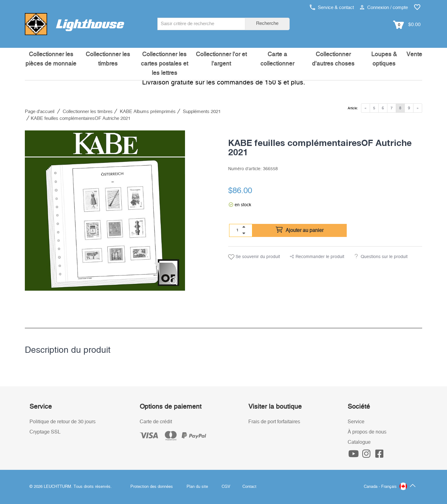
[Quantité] (237, 230)
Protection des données (152, 487)
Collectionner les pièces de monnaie (51, 59)
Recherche (267, 23)
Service (356, 422)
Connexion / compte (384, 8)
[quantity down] (244, 233)
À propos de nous (367, 432)
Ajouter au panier (300, 230)
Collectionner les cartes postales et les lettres (165, 64)
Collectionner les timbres (108, 59)
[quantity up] (244, 227)
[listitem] (105, 211)
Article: (353, 108)
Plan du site (197, 487)
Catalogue (359, 442)
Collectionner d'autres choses (333, 59)
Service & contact (332, 8)
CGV (226, 487)
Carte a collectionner (277, 59)
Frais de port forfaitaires (274, 422)
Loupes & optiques (384, 59)
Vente (414, 54)
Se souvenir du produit (254, 257)
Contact (249, 487)
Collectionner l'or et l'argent (221, 59)
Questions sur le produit (384, 257)
